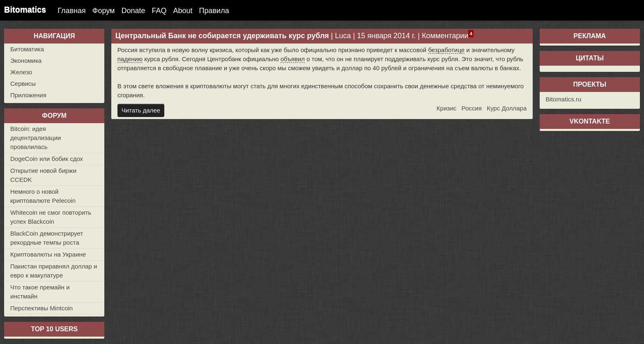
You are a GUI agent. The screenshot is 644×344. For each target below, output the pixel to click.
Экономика (26, 61)
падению (130, 59)
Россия (472, 108)
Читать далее (141, 110)
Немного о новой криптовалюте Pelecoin (43, 196)
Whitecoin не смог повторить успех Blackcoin (51, 217)
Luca (343, 36)
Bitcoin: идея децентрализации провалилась (36, 138)
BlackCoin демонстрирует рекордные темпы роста (47, 238)
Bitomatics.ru (564, 99)
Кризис (446, 108)
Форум (104, 11)
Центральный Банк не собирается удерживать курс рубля (222, 36)
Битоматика (27, 49)
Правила (214, 11)
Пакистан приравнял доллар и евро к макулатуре (54, 271)
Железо (21, 72)
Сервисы (23, 84)
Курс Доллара (507, 108)
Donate (133, 11)
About (183, 11)
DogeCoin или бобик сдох (47, 159)
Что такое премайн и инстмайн (40, 292)
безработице (446, 50)
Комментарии (445, 36)
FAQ (159, 11)
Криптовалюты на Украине (48, 254)
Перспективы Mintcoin (41, 308)
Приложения (28, 95)
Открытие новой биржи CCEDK (43, 175)
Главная (72, 11)
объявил (293, 59)
